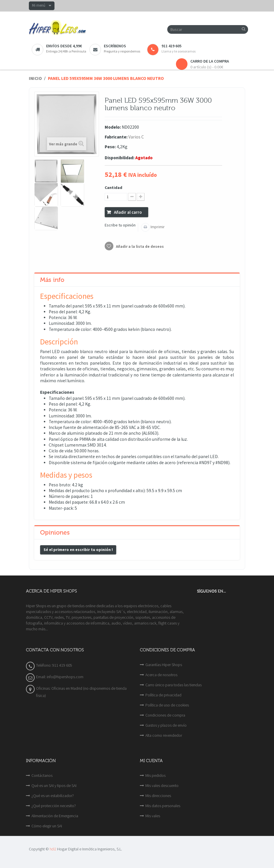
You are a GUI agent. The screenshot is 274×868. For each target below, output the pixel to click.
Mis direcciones (158, 796)
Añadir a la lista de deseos (139, 246)
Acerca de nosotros (161, 675)
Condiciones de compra (165, 715)
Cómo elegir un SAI (47, 826)
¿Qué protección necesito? (54, 806)
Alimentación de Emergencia (55, 816)
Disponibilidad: (120, 158)
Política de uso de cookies (167, 705)
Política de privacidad (163, 695)
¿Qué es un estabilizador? (53, 796)
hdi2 (53, 849)
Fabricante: (116, 137)
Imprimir (157, 227)
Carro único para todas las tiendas (173, 685)
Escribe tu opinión (120, 225)
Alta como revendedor (164, 735)
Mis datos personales (163, 806)
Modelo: (113, 127)
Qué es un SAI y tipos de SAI (54, 785)
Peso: (110, 147)
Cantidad (113, 188)
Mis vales (153, 816)
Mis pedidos (155, 775)
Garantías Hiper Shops (164, 665)
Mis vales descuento (162, 785)
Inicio (35, 78)
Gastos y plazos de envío (166, 725)
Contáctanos (42, 775)
